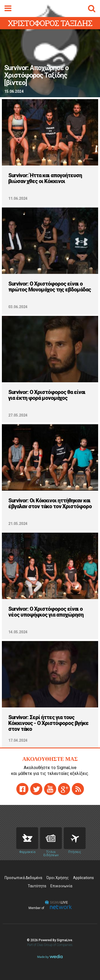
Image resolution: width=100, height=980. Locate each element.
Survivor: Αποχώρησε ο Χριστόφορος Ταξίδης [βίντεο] (36, 75)
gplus (64, 789)
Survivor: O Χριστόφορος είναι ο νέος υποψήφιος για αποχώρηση (46, 612)
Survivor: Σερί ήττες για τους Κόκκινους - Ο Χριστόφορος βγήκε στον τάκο (48, 723)
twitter (36, 789)
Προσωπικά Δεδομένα (23, 878)
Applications (83, 878)
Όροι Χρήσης (58, 878)
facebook (22, 789)
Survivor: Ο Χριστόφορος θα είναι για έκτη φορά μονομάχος (47, 395)
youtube (50, 789)
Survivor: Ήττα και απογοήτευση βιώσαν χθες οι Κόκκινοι (45, 178)
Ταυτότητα (37, 886)
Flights (75, 838)
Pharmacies (27, 838)
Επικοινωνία (61, 886)
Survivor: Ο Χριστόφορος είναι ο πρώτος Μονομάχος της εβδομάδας (50, 287)
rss (78, 789)
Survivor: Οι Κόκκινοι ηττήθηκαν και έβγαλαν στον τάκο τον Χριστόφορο (50, 503)
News (51, 838)
